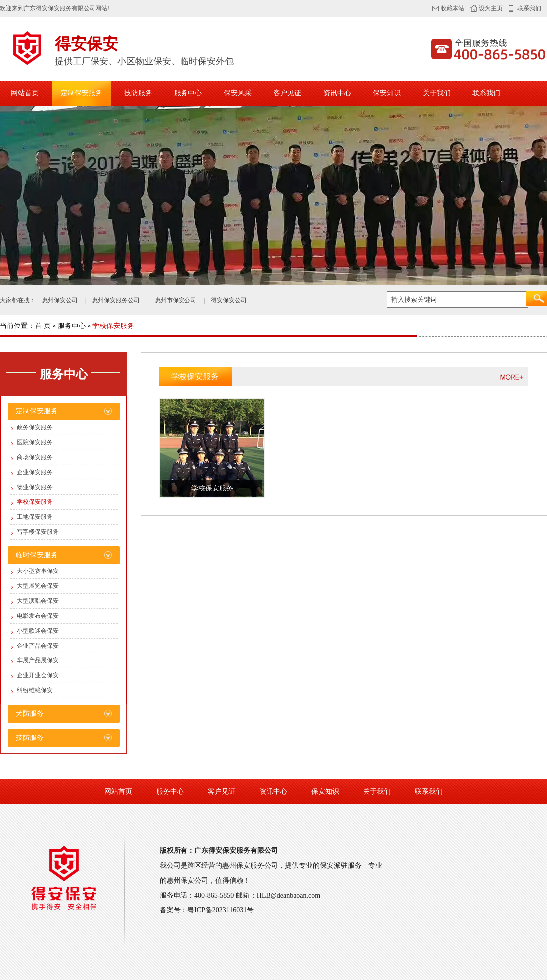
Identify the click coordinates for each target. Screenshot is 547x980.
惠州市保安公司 (176, 300)
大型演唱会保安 (38, 601)
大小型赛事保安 (38, 571)
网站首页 (25, 93)
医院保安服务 (35, 442)
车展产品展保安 (38, 660)
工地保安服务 (35, 517)
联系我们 (529, 8)
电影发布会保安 (38, 616)
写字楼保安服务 (38, 532)
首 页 (43, 326)
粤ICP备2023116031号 (221, 910)
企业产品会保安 (38, 646)
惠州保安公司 (60, 300)
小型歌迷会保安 (38, 631)
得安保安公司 (229, 300)
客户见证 (287, 93)
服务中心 (188, 93)
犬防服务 (30, 713)
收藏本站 (453, 8)
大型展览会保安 (38, 586)
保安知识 (387, 93)
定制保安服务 (82, 93)
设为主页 (491, 8)
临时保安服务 (37, 555)
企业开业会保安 (38, 675)
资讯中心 (337, 93)
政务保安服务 (35, 427)
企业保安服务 (35, 472)
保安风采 (238, 93)
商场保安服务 (35, 457)
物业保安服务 (35, 487)
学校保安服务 (35, 502)
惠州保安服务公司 (116, 300)
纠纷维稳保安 (35, 690)
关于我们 (437, 93)
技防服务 (138, 93)
